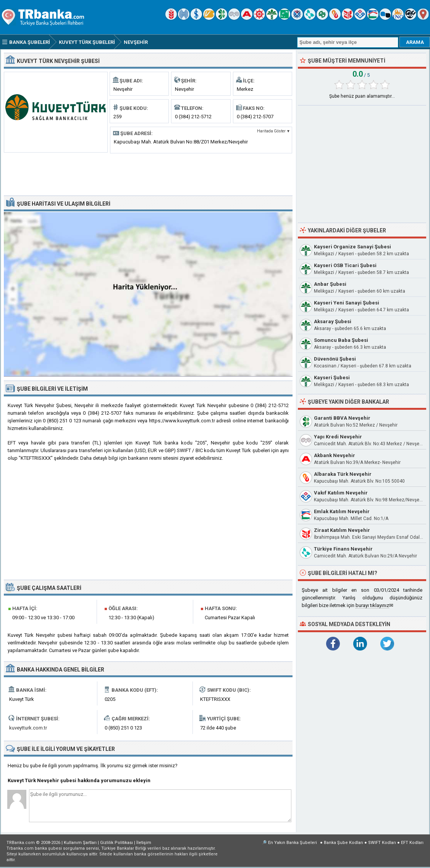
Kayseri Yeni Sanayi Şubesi (347, 303)
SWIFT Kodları (382, 843)
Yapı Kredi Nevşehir (338, 437)
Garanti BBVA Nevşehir (342, 418)
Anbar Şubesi (330, 284)
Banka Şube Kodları (344, 843)
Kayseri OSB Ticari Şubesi (345, 265)
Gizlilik (116, 843)
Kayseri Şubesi (332, 378)
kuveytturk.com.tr (28, 728)
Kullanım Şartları (80, 843)
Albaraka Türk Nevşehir (343, 474)
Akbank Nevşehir (335, 455)
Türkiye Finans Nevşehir (343, 549)
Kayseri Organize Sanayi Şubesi (352, 247)
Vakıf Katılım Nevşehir (341, 493)
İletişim (144, 843)
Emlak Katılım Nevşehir (342, 511)
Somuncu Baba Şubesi (341, 340)
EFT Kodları (412, 843)
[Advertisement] (148, 174)
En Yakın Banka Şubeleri (293, 843)
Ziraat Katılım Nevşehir (342, 530)
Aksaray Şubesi (333, 321)
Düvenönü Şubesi (335, 359)
